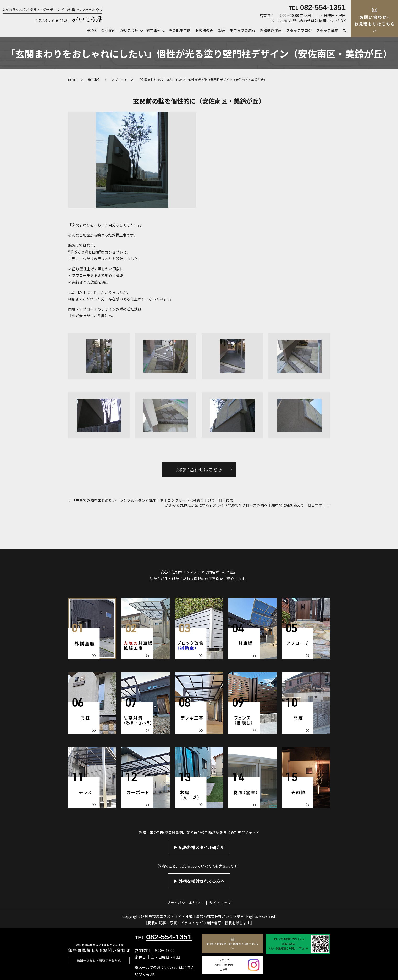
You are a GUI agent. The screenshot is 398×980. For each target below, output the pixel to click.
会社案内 (108, 30)
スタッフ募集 (327, 30)
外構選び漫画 (271, 30)
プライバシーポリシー (185, 903)
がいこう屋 (129, 30)
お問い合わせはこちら (199, 469)
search (344, 31)
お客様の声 (204, 30)
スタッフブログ (299, 30)
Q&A (221, 30)
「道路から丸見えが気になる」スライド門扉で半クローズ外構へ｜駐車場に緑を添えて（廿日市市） (244, 505)
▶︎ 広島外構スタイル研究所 (199, 847)
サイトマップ (220, 903)
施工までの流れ (242, 30)
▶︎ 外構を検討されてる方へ (199, 881)
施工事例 (154, 30)
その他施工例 (180, 30)
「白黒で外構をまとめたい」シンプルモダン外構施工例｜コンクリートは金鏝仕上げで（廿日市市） (154, 500)
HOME (92, 30)
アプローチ (119, 80)
